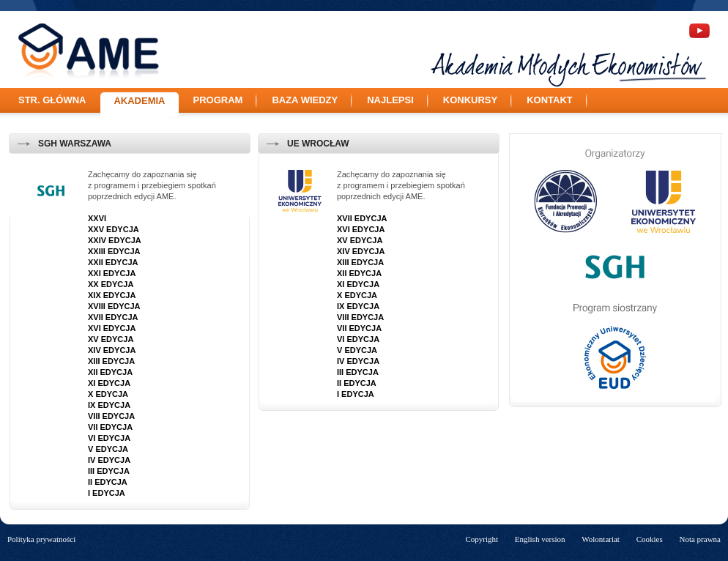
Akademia (139, 101)
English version (540, 539)
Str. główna (52, 100)
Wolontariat (601, 539)
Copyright (482, 539)
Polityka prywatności (41, 539)
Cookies (650, 539)
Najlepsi (390, 100)
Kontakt (550, 100)
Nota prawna (700, 539)
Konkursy (470, 100)
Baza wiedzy (305, 100)
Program (218, 100)
